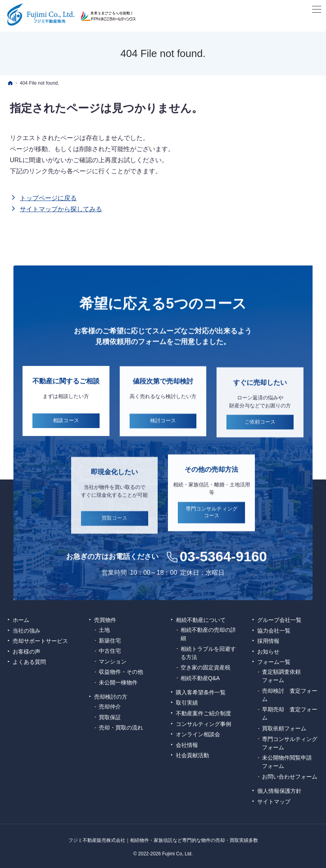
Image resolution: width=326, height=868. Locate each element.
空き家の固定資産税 (205, 667)
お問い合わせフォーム (290, 777)
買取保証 (110, 717)
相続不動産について (201, 620)
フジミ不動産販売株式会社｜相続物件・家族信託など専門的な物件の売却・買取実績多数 (163, 840)
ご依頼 (260, 433)
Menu (316, 10)
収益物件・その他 (121, 672)
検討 (163, 431)
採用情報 (268, 641)
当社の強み (26, 631)
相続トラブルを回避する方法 (208, 653)
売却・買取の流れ (121, 728)
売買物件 (105, 620)
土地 (104, 630)
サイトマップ (274, 802)
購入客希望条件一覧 (201, 692)
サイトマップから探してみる (61, 209)
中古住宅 (110, 651)
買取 (115, 530)
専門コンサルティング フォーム (290, 743)
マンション (113, 661)
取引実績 (187, 703)
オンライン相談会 (198, 734)
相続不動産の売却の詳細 (208, 634)
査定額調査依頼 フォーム (284, 676)
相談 (66, 428)
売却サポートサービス (40, 641)
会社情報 (187, 745)
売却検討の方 (111, 697)
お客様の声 (26, 652)
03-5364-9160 (223, 566)
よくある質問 (29, 662)
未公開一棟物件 (118, 682)
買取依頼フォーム (284, 728)
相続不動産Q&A (200, 678)
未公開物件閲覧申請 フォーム (290, 762)
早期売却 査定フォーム (290, 714)
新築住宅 (110, 641)
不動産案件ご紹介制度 (204, 713)
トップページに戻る (48, 198)
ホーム (21, 620)
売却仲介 (110, 707)
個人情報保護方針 (279, 791)
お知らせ (268, 652)
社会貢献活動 (192, 755)
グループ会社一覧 (279, 620)
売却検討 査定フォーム (290, 695)
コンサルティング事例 (204, 724)
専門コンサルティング (212, 522)
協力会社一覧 (274, 631)
